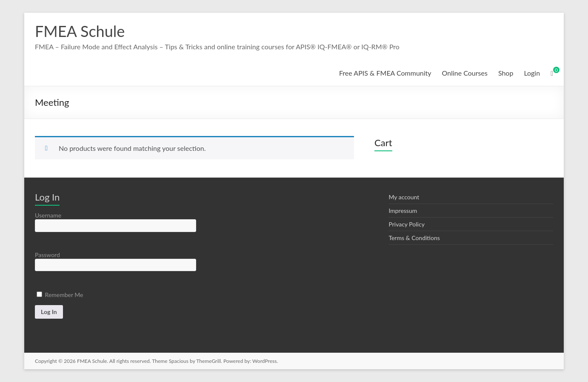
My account (404, 197)
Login (532, 73)
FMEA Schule (80, 31)
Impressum (403, 211)
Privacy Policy (406, 224)
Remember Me (60, 295)
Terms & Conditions (414, 238)
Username (48, 215)
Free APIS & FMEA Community (385, 73)
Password (47, 255)
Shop (506, 73)
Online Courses (465, 73)
